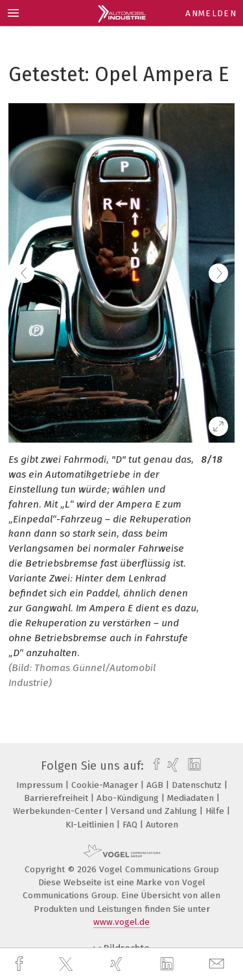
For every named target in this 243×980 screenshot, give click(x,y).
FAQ (131, 825)
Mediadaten (192, 798)
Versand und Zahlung (155, 811)
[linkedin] (168, 964)
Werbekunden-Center (59, 811)
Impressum (41, 785)
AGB (156, 785)
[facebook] (21, 964)
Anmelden (211, 13)
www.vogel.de (121, 922)
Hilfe (216, 811)
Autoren (162, 825)
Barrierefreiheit (57, 798)
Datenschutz (198, 785)
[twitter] (67, 964)
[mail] (218, 964)
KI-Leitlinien (91, 825)
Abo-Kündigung (129, 798)
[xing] (118, 964)
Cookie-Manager (106, 785)
